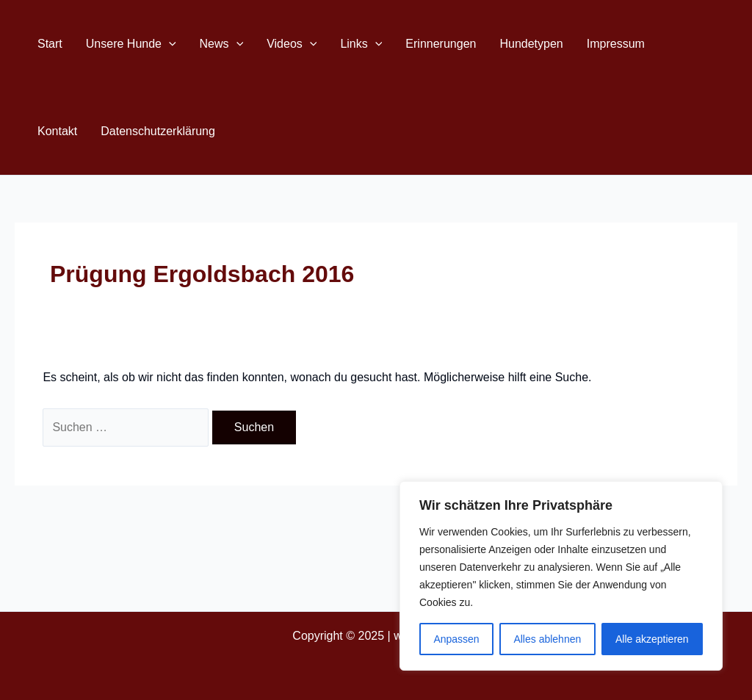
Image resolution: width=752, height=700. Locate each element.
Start (50, 44)
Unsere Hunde (131, 44)
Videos (292, 44)
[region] (561, 576)
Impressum (616, 44)
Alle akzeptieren (652, 639)
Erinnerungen (441, 44)
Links (361, 44)
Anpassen (456, 639)
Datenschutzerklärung (158, 131)
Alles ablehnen (547, 639)
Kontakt (57, 131)
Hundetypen (531, 44)
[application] (169, 44)
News (222, 44)
